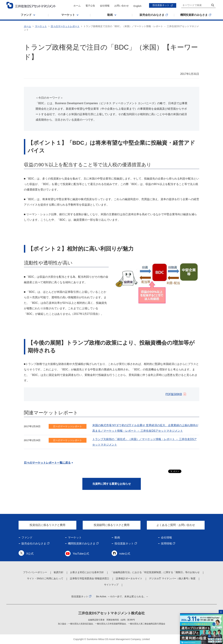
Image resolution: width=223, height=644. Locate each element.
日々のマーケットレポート (65, 26)
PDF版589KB (174, 394)
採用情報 (166, 544)
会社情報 (105, 6)
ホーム (77, 6)
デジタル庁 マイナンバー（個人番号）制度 (172, 578)
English (138, 6)
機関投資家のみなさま (82, 544)
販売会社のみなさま (34, 544)
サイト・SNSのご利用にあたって (45, 578)
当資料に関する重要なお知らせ (112, 484)
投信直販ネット (161, 5)
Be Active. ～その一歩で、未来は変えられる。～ (122, 596)
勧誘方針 (59, 572)
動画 (117, 537)
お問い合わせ (122, 6)
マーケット (41, 26)
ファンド (27, 537)
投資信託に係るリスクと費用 (47, 525)
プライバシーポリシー (35, 572)
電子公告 (90, 6)
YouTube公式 (81, 554)
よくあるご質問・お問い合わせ (176, 525)
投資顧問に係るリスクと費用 (112, 525)
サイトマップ (111, 585)
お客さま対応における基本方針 (87, 572)
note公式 (125, 554)
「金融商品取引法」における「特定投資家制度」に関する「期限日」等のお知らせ (155, 572)
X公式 (30, 554)
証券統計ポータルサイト (129, 578)
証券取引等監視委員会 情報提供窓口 (90, 578)
